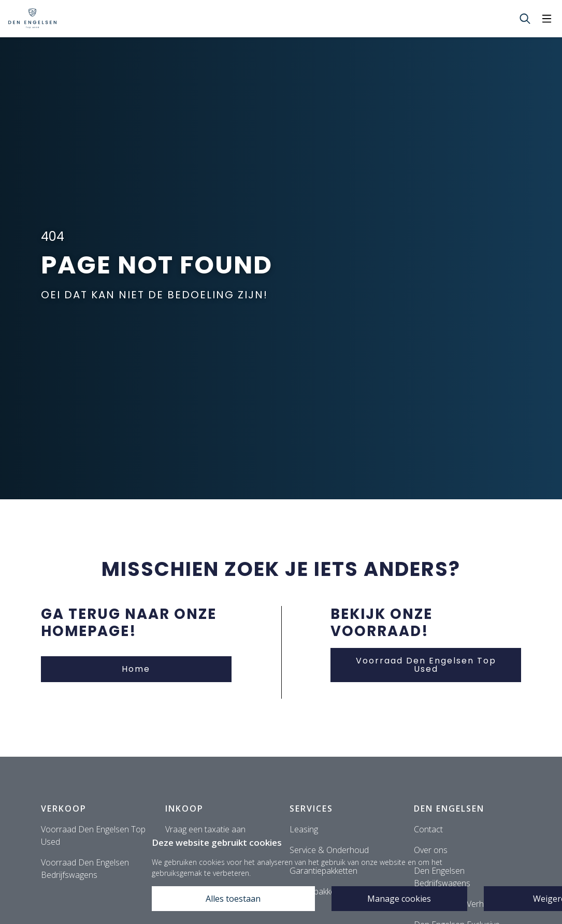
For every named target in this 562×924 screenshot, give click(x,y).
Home (136, 669)
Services (311, 809)
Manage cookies (399, 899)
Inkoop (184, 809)
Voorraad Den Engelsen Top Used (426, 665)
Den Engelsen (449, 809)
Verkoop (64, 809)
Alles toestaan (233, 899)
